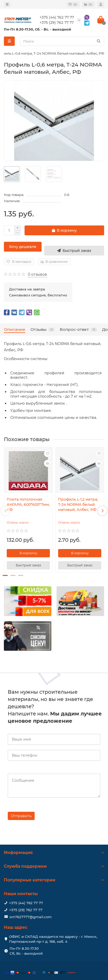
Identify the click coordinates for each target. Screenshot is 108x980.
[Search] (62, 41)
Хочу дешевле (23, 247)
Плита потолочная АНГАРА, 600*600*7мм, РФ (28, 504)
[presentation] (6, 511)
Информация (54, 853)
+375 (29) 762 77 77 (26, 910)
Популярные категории (54, 880)
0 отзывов (37, 274)
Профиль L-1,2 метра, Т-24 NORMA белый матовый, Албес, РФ (78, 504)
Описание (15, 329)
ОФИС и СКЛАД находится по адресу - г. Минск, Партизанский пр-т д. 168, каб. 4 (53, 939)
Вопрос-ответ (78, 329)
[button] (5, 575)
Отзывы (43, 329)
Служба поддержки (54, 866)
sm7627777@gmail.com (31, 917)
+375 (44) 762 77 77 (26, 903)
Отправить (21, 816)
